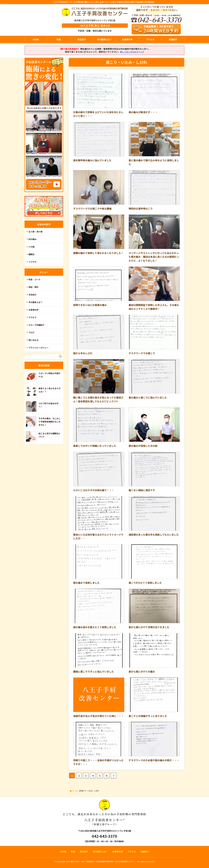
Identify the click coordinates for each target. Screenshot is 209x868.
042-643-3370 (104, 836)
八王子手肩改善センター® (105, 815)
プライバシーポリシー (39, 348)
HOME (36, 39)
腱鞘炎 (32, 254)
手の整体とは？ (104, 39)
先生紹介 (82, 39)
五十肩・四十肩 (36, 232)
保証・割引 (34, 287)
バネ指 (32, 247)
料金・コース (34, 279)
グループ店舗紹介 (36, 325)
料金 (59, 39)
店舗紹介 (173, 39)
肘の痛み (33, 239)
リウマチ (33, 262)
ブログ (32, 332)
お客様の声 (127, 39)
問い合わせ (34, 340)
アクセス (150, 39)
